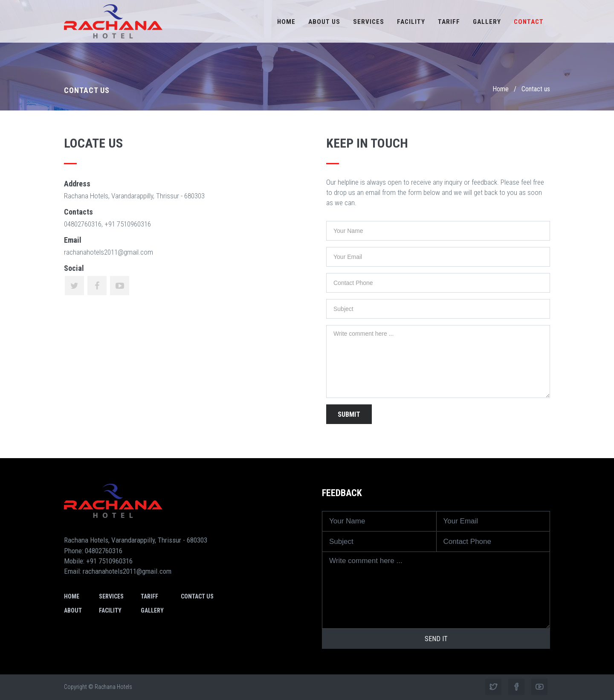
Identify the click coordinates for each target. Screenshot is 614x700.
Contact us (197, 596)
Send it (436, 639)
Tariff (449, 22)
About (73, 610)
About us (324, 22)
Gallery (487, 22)
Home (286, 22)
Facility (411, 22)
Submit (349, 414)
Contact (529, 22)
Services (369, 22)
